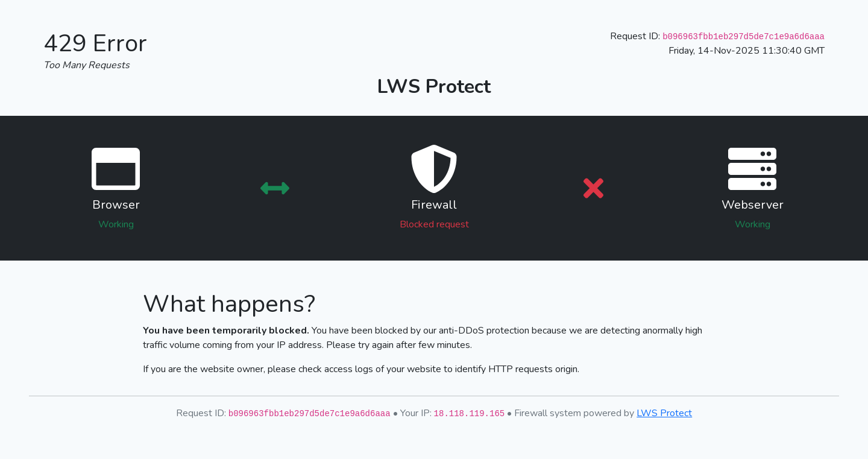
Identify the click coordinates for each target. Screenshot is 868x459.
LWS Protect (664, 413)
